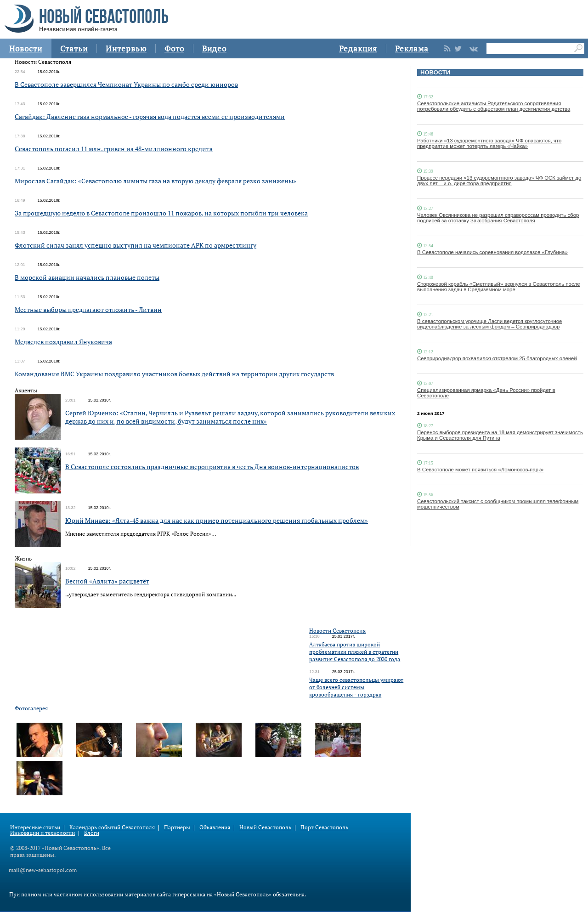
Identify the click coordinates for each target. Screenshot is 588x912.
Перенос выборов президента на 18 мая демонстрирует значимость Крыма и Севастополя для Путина (500, 435)
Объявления (215, 827)
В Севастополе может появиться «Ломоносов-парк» (480, 470)
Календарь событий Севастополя (112, 827)
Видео (214, 48)
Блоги (92, 833)
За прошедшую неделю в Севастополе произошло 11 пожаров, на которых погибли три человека (161, 213)
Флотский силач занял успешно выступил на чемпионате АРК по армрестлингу (136, 245)
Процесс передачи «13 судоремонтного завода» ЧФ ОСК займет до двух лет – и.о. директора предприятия (499, 181)
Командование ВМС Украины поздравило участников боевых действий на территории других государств (174, 374)
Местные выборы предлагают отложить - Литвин (88, 309)
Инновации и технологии (42, 833)
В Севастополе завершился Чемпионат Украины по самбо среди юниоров (126, 84)
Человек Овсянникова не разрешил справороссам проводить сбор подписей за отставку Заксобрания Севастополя (498, 218)
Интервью (126, 48)
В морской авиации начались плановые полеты (87, 277)
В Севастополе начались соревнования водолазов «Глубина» (492, 252)
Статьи (74, 48)
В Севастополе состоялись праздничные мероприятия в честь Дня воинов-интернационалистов (212, 467)
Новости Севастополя (337, 631)
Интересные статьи (35, 827)
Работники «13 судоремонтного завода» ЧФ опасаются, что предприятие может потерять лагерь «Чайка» (489, 143)
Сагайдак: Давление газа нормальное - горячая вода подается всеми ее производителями (150, 116)
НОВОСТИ (435, 72)
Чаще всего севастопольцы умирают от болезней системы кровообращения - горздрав (356, 687)
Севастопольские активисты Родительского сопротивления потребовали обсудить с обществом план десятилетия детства (494, 106)
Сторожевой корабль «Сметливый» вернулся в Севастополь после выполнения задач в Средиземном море (499, 287)
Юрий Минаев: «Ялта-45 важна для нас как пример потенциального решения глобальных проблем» (217, 520)
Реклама (412, 48)
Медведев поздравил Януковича (63, 342)
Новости (26, 48)
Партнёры (177, 827)
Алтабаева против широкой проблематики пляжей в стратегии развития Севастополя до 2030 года (355, 652)
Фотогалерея (31, 708)
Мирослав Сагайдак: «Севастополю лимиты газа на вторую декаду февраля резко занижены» (155, 181)
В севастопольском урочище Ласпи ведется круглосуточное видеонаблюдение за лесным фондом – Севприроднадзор (489, 324)
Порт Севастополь (324, 827)
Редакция (358, 48)
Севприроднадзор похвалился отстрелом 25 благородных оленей (497, 358)
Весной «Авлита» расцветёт (107, 581)
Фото (174, 48)
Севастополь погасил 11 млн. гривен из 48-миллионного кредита (114, 149)
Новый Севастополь (265, 827)
